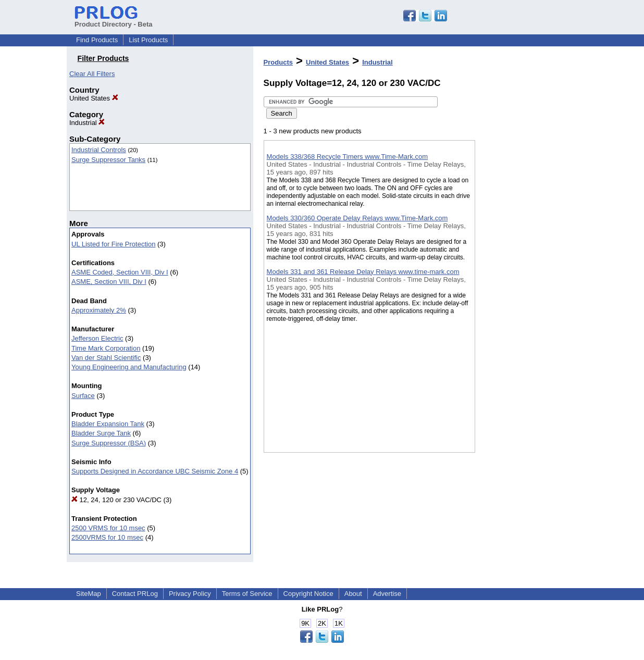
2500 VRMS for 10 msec (108, 528)
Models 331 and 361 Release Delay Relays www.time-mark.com (363, 272)
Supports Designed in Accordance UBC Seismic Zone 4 (155, 471)
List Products (148, 40)
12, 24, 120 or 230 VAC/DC (116, 500)
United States (94, 98)
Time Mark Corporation (106, 348)
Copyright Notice (308, 594)
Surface (83, 396)
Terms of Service (247, 594)
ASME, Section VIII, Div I (109, 282)
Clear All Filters (92, 74)
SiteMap (89, 594)
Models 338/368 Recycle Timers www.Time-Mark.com (347, 157)
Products (278, 62)
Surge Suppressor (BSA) (109, 443)
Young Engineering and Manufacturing (129, 367)
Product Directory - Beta (114, 20)
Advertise (387, 594)
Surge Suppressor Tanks (108, 160)
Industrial (87, 123)
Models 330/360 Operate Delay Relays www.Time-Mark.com (357, 218)
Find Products (97, 40)
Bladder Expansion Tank (108, 424)
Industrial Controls (99, 150)
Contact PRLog (135, 594)
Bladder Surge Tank (101, 433)
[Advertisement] (527, 270)
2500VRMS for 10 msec (107, 537)
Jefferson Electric (97, 338)
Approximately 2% (99, 310)
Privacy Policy (190, 594)
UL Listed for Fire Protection (113, 244)
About (353, 594)
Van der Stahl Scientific (106, 358)
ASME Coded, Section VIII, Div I (120, 272)
